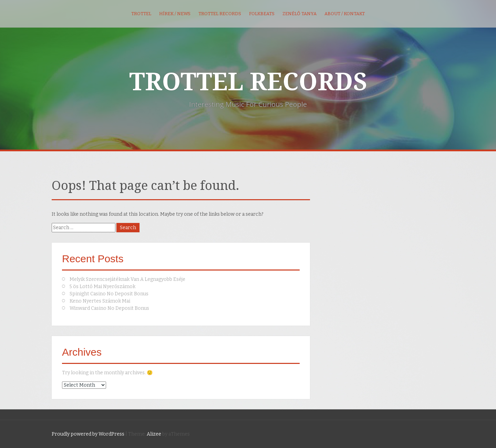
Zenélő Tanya (299, 14)
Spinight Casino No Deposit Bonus (109, 294)
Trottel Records (220, 14)
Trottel (141, 14)
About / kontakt (345, 14)
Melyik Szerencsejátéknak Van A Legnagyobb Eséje (127, 279)
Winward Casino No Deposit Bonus (109, 308)
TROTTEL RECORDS (248, 82)
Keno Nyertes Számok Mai (100, 301)
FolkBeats (262, 14)
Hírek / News (175, 14)
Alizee (154, 434)
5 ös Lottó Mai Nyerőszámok (102, 287)
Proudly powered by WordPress (88, 434)
